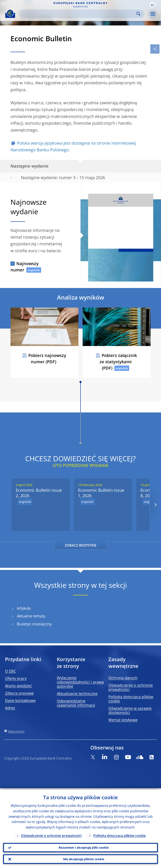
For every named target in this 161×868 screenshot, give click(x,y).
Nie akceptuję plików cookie (84, 859)
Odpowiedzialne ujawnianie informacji (76, 703)
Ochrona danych (123, 678)
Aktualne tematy (31, 616)
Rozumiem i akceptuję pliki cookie (84, 846)
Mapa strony (16, 731)
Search (138, 14)
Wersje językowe (123, 720)
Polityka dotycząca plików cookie (131, 699)
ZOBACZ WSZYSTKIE (81, 545)
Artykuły (24, 608)
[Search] (78, 14)
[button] (152, 5)
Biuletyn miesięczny (34, 624)
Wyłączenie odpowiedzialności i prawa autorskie (80, 682)
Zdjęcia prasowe (19, 693)
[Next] (155, 505)
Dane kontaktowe (20, 700)
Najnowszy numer (25, 267)
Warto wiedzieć (18, 686)
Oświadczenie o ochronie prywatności (131, 687)
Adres (10, 708)
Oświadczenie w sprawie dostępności (130, 710)
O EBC (10, 671)
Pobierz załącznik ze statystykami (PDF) (118, 362)
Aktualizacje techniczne (77, 694)
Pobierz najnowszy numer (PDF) (47, 359)
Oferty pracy (16, 678)
